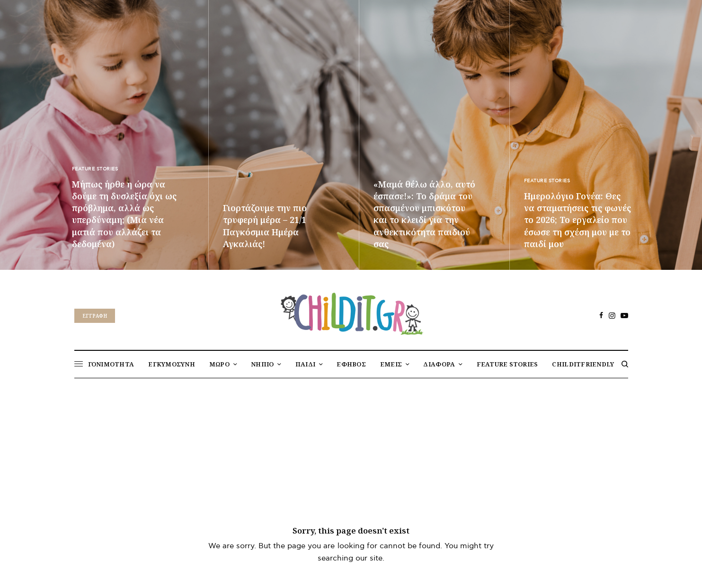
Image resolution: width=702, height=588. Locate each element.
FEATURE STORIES (95, 169)
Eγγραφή (95, 316)
